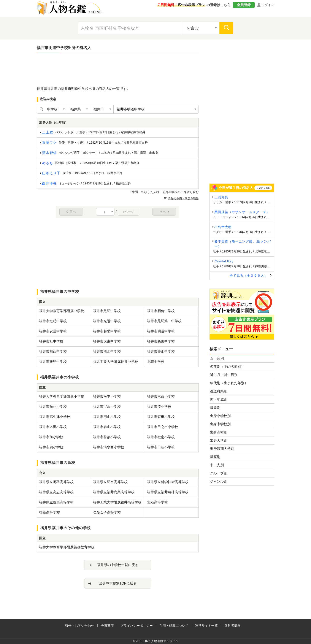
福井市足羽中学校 (107, 311)
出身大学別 (219, 440)
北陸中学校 (156, 362)
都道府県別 (219, 391)
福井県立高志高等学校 (56, 492)
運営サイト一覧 (206, 626)
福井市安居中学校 (53, 331)
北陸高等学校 (157, 502)
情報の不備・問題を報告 (183, 198)
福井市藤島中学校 (53, 362)
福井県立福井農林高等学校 (168, 492)
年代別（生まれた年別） (229, 383)
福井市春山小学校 (107, 427)
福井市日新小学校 (161, 447)
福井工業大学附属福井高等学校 (117, 502)
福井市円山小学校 (107, 417)
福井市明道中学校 (161, 331)
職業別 (215, 408)
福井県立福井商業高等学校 (114, 492)
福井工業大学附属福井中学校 (116, 362)
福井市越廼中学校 (107, 331)
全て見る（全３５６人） (249, 275)
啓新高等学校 (49, 512)
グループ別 (219, 473)
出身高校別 (219, 432)
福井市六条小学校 (161, 396)
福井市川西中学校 (53, 351)
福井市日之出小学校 (163, 427)
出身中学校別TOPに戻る (118, 583)
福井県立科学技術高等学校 (168, 482)
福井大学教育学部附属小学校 (62, 396)
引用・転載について (174, 626)
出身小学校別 (220, 416)
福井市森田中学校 (161, 341)
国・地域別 (219, 399)
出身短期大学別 (222, 449)
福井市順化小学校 (53, 407)
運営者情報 (232, 626)
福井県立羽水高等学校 (110, 482)
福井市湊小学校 (159, 407)
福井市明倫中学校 (161, 311)
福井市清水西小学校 (109, 447)
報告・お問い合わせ (80, 626)
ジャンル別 (219, 481)
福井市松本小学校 (107, 396)
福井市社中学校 (51, 341)
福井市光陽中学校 (107, 321)
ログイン (268, 5)
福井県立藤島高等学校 (56, 502)
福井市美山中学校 (161, 351)
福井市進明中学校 (53, 321)
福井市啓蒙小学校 (107, 437)
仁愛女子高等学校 (107, 512)
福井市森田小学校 (161, 417)
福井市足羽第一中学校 (164, 321)
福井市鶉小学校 (51, 447)
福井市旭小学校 (51, 437)
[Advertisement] (118, 70)
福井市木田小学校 (53, 427)
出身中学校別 (220, 424)
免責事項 (107, 626)
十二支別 (217, 465)
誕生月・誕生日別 (224, 375)
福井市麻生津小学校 (55, 417)
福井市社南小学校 (161, 437)
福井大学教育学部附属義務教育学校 (67, 547)
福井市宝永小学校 (107, 407)
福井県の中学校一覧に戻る (118, 565)
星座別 (215, 457)
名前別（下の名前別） (227, 367)
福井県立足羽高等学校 (56, 482)
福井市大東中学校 (107, 341)
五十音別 (217, 358)
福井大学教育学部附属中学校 (62, 311)
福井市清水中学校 (107, 351)
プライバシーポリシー (136, 626)
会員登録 (244, 5)
